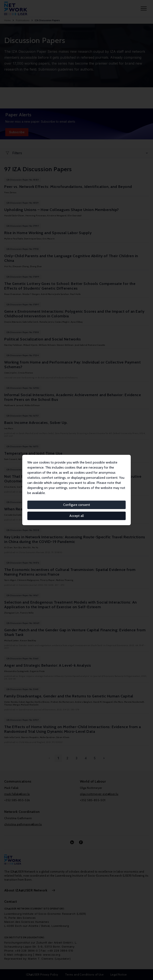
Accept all (77, 516)
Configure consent (77, 505)
